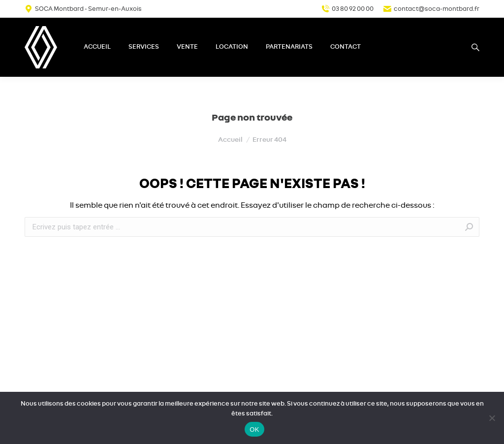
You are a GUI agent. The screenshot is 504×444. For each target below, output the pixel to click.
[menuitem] (97, 47)
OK (254, 429)
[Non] (492, 418)
